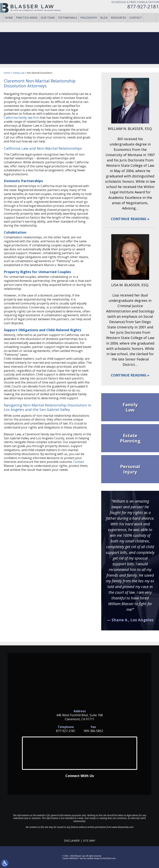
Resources (118, 25)
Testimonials (67, 25)
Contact (136, 25)
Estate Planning (130, 438)
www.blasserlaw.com (123, 827)
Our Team (48, 25)
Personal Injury (130, 469)
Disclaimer (72, 841)
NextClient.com (109, 858)
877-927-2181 (139, 10)
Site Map (89, 841)
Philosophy (89, 25)
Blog (104, 25)
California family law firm (21, 118)
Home (9, 25)
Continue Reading (129, 219)
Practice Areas (27, 25)
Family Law (19, 73)
